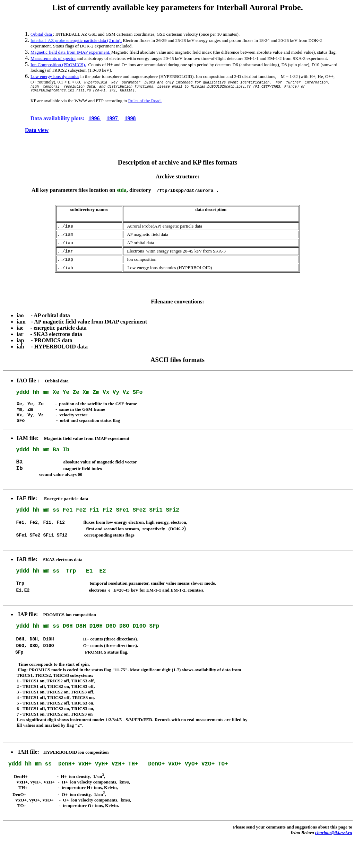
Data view (37, 132)
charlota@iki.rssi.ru (334, 862)
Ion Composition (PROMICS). (58, 65)
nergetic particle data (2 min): (76, 40)
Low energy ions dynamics (55, 76)
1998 (130, 120)
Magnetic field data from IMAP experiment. (71, 52)
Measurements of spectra (53, 58)
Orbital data (42, 34)
